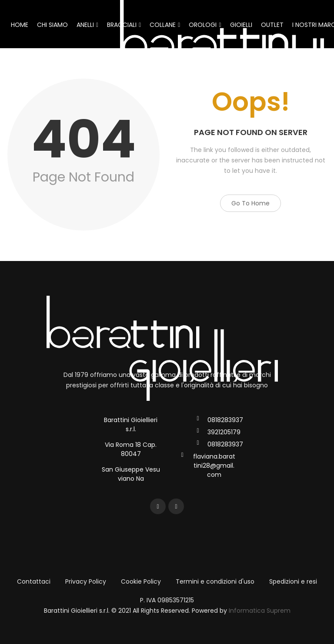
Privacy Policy (86, 581)
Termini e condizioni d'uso (215, 581)
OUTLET (272, 25)
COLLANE (165, 25)
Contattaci (34, 581)
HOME (20, 25)
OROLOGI (205, 25)
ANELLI (87, 25)
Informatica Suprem (260, 611)
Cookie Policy (141, 581)
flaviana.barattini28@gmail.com (214, 466)
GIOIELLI (241, 25)
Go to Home (250, 203)
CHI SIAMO (52, 25)
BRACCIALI (124, 25)
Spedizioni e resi (293, 581)
